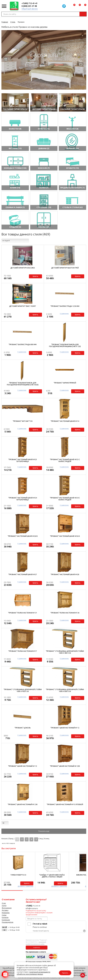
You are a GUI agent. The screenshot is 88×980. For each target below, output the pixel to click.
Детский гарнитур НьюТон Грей (65, 268)
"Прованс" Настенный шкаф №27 (23, 574)
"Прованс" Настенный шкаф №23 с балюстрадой (65, 460)
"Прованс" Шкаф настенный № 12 (65, 728)
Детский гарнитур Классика (23, 268)
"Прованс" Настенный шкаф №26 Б (23, 536)
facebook (10, 935)
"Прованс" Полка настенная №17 (23, 651)
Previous (3, 60)
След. (41, 839)
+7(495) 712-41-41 (30, 3)
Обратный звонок (30, 9)
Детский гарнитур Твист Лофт (23, 306)
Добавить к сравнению (26, 886)
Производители (8, 922)
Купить (35, 276)
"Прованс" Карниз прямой (65, 383)
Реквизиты (6, 913)
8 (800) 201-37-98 (29, 6)
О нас (4, 903)
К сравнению (64, 313)
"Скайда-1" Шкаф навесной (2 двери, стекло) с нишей (52, 876)
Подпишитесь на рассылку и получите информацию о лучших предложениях (39, 913)
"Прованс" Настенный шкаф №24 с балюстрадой (65, 499)
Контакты (5, 917)
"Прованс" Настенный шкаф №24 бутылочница (23, 499)
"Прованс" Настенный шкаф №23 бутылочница (23, 460)
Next (84, 60)
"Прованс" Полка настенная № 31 (23, 613)
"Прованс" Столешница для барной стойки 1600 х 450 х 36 (23, 690)
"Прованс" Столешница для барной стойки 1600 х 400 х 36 (65, 652)
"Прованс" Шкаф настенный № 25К (23, 804)
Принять (65, 973)
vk (4, 935)
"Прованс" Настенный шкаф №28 (65, 574)
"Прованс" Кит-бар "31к (23, 421)
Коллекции (6, 920)
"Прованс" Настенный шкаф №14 (65, 421)
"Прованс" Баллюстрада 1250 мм (65, 306)
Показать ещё (44, 831)
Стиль (13, 22)
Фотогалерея (7, 908)
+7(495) (29, 906)
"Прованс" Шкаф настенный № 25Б (65, 766)
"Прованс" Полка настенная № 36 (65, 613)
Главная (5, 22)
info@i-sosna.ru (32, 908)
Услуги (4, 905)
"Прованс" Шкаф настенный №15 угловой (65, 804)
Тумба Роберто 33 (18, 875)
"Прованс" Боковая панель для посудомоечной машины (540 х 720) (65, 345)
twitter (16, 935)
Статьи (4, 915)
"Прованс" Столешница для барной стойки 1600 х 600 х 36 (65, 690)
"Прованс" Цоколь (23, 728)
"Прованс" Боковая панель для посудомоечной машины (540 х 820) (23, 384)
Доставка (5, 910)
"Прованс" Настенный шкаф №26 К (65, 536)
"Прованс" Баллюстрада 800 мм (23, 344)
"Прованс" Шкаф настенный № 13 (23, 766)
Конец (47, 839)
